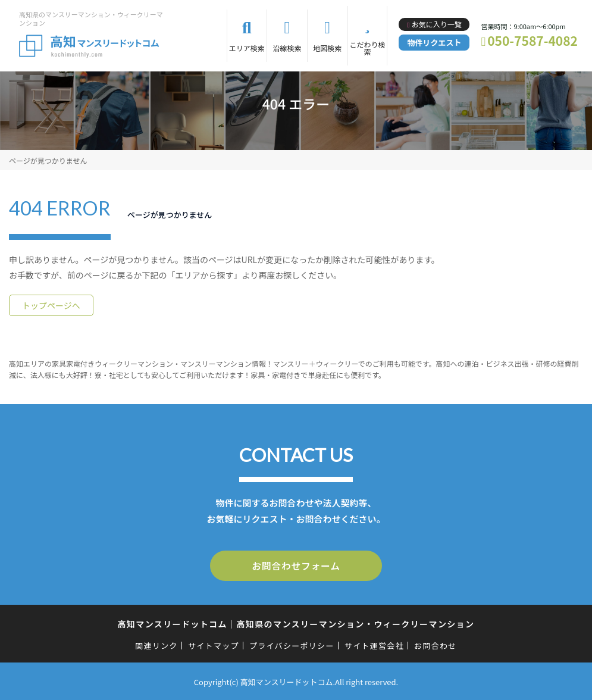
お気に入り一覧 (437, 24)
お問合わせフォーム (296, 565)
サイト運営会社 (374, 644)
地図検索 (327, 48)
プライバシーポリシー (292, 644)
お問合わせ (436, 644)
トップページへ (51, 305)
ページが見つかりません (48, 160)
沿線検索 (287, 48)
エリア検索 (247, 48)
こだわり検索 (367, 48)
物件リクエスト (434, 43)
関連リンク (156, 644)
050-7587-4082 (533, 40)
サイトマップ (214, 644)
